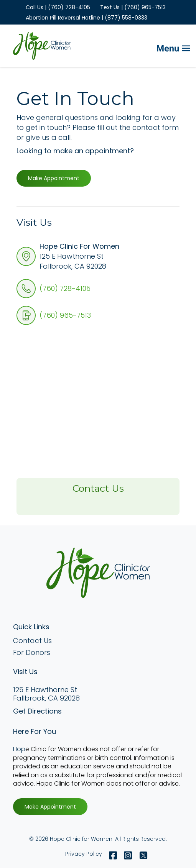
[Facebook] (113, 855)
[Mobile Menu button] (161, 46)
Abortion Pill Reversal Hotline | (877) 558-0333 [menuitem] (86, 18)
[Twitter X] (142, 855)
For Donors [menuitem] (32, 652)
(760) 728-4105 (65, 288)
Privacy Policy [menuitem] (84, 854)
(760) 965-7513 (65, 315)
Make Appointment (54, 178)
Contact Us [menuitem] (32, 641)
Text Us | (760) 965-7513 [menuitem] (133, 7)
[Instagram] (128, 855)
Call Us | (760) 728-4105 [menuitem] (58, 7)
